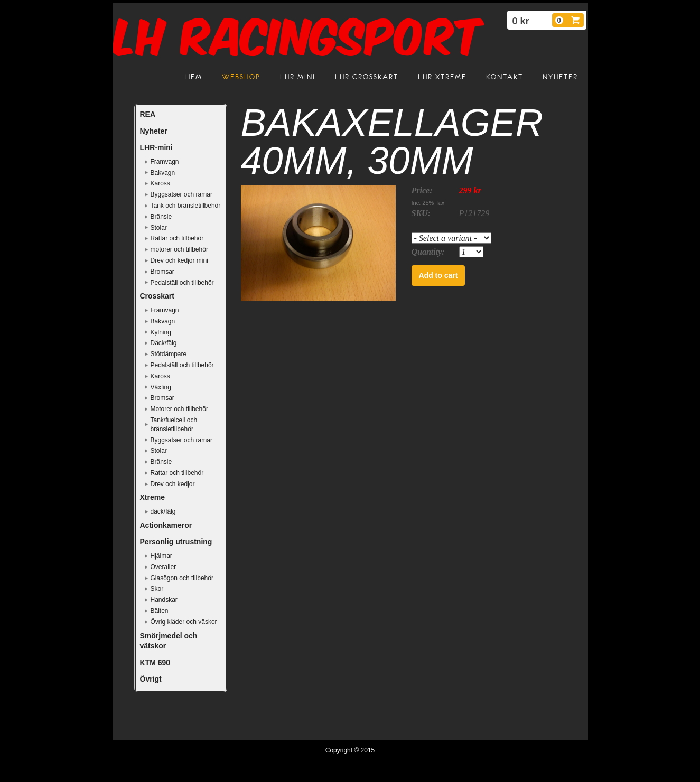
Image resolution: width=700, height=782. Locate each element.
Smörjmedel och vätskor (169, 641)
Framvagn (165, 162)
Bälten (160, 611)
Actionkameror (166, 525)
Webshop (241, 77)
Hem (194, 77)
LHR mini (298, 77)
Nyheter (560, 77)
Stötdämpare (169, 354)
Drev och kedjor (173, 484)
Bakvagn (163, 173)
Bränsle (161, 217)
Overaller (164, 567)
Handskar (164, 600)
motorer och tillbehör (179, 249)
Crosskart (157, 296)
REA (148, 114)
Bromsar (162, 272)
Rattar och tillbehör (177, 238)
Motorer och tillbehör (179, 409)
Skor (157, 589)
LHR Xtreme (442, 77)
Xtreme (152, 497)
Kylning (161, 332)
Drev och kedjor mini (179, 260)
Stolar (159, 228)
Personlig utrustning (176, 542)
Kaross (160, 183)
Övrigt (151, 679)
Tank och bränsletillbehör (186, 206)
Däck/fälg (164, 343)
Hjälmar (161, 556)
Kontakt (505, 77)
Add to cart (438, 275)
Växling (161, 387)
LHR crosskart (367, 77)
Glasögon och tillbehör (182, 578)
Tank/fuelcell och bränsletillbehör (174, 425)
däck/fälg (163, 511)
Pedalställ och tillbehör (182, 283)
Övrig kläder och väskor (184, 622)
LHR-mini (156, 147)
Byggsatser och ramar (181, 194)
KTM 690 (155, 663)
